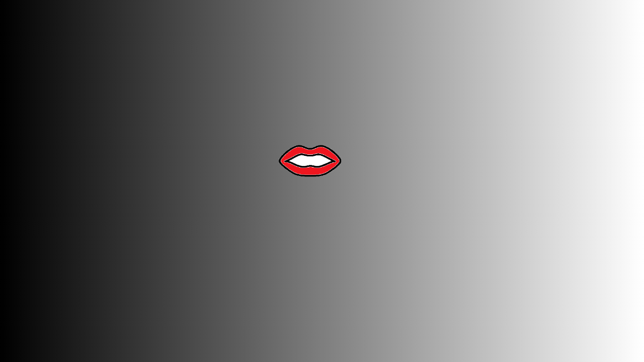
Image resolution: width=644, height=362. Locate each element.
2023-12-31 (73, 197)
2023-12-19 (73, 218)
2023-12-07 (73, 238)
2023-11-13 (73, 258)
